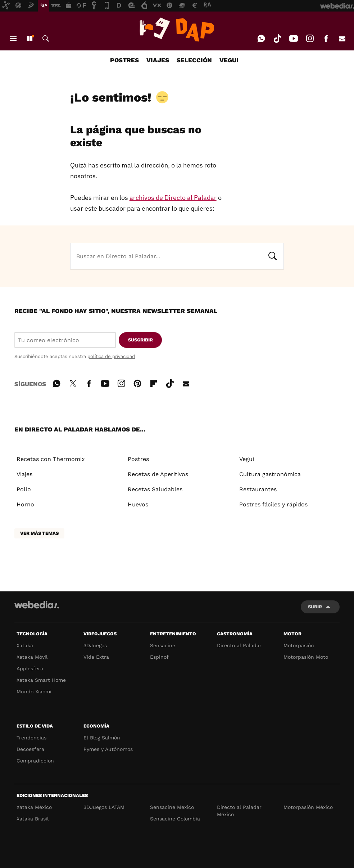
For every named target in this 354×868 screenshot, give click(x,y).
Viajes (24, 474)
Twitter (73, 382)
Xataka (25, 645)
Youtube (294, 39)
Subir (315, 607)
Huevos (138, 504)
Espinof (159, 657)
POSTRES (124, 60)
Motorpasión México (308, 807)
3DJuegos (95, 645)
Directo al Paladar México (239, 811)
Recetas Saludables (155, 489)
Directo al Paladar (239, 645)
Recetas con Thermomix (51, 459)
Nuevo (29, 39)
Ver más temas (39, 533)
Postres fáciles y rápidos (273, 504)
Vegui (247, 459)
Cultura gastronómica (270, 474)
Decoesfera (30, 749)
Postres (138, 459)
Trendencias (31, 738)
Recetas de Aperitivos (158, 474)
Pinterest (137, 382)
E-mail (342, 39)
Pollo (24, 489)
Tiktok (277, 39)
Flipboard (154, 382)
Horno (25, 504)
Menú (13, 39)
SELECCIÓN (194, 60)
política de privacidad (111, 356)
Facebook (326, 39)
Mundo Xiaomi (34, 692)
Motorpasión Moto (306, 657)
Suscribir (140, 340)
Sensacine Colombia (175, 819)
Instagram (310, 39)
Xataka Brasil (33, 819)
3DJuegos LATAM (104, 807)
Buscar (46, 39)
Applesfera (30, 668)
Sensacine (163, 645)
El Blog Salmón (102, 738)
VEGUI (229, 60)
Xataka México (34, 807)
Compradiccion (35, 761)
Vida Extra (96, 657)
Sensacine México (172, 807)
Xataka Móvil (32, 657)
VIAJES (158, 60)
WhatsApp (261, 39)
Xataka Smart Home (41, 680)
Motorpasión (299, 645)
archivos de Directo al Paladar (173, 198)
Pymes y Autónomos (108, 749)
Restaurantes (258, 489)
